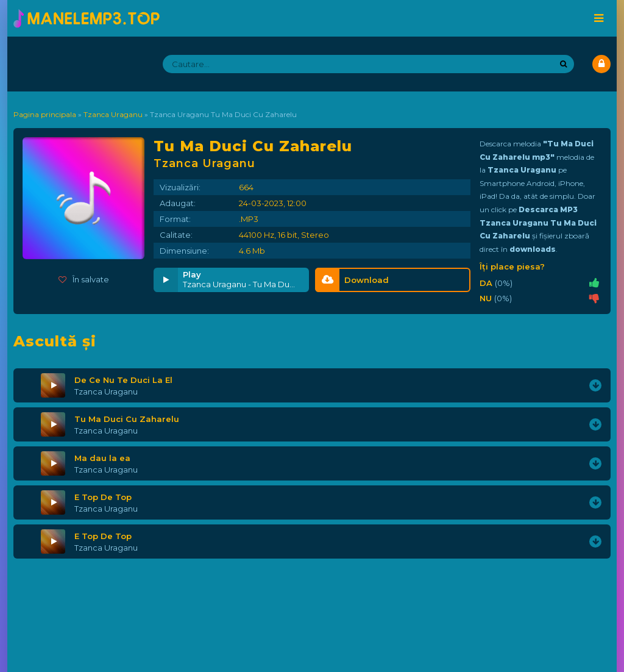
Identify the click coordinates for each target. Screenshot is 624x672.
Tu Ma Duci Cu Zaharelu (127, 419)
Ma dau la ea (102, 458)
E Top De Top (103, 497)
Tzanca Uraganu (106, 391)
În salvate (84, 279)
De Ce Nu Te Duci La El (123, 380)
